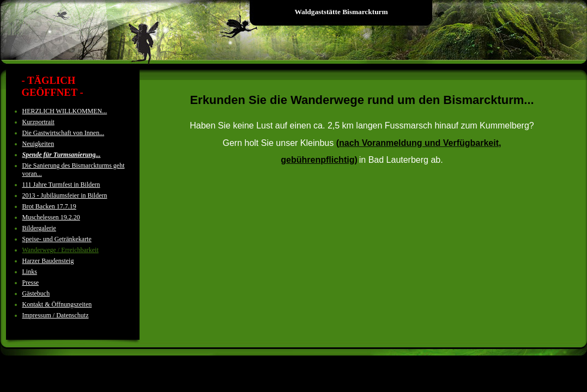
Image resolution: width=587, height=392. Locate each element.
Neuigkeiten (38, 144)
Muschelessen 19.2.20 (51, 217)
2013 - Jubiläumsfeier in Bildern (65, 195)
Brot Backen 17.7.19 (49, 206)
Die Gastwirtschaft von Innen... (63, 133)
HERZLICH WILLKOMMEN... (65, 111)
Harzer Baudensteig (48, 261)
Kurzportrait (38, 122)
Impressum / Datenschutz (56, 315)
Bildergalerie (39, 228)
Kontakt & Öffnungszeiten (57, 304)
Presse (31, 283)
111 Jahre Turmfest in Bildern (61, 185)
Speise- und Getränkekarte (57, 239)
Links (30, 272)
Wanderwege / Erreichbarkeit (60, 250)
